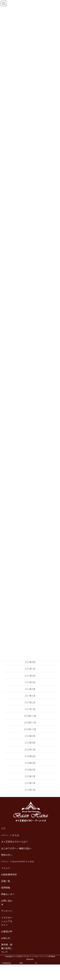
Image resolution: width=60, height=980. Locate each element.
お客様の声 (7, 931)
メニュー (6, 868)
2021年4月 (30, 689)
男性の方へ (7, 855)
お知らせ (6, 938)
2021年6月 (30, 676)
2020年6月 (30, 756)
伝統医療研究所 (9, 874)
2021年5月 (30, 682)
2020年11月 (30, 723)
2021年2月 (30, 702)
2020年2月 (30, 783)
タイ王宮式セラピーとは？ (15, 842)
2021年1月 (30, 709)
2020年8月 (30, 743)
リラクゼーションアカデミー (7, 921)
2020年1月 (30, 790)
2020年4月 (30, 770)
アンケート (7, 911)
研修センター (8, 894)
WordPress (15, 963)
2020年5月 (30, 763)
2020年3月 (30, 776)
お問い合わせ (7, 902)
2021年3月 (30, 696)
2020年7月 (30, 750)
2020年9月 (30, 736)
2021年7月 (30, 669)
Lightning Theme (29, 963)
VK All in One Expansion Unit (47, 963)
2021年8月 (30, 662)
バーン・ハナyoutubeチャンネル (18, 861)
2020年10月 (30, 729)
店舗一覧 (6, 881)
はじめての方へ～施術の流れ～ (17, 848)
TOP (3, 829)
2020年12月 (30, 716)
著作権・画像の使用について (7, 948)
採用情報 (6, 888)
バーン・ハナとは (10, 835)
